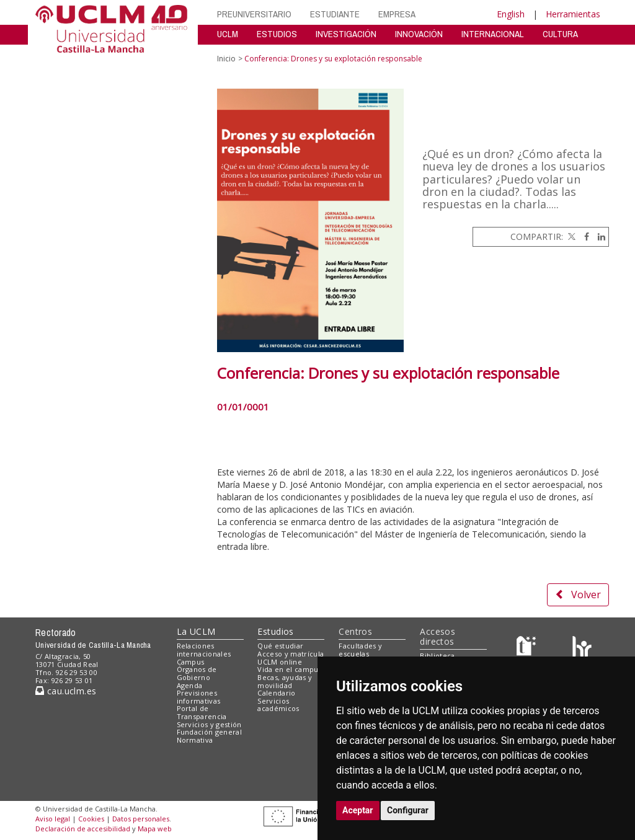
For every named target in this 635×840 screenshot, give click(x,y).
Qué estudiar (280, 646)
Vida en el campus (290, 669)
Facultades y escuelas (360, 650)
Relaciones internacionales (204, 650)
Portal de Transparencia (202, 712)
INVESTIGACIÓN (346, 34)
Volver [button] (578, 595)
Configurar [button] (408, 810)
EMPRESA (397, 14)
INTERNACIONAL (493, 34)
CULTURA (560, 34)
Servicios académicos (278, 705)
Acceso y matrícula (291, 654)
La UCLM (196, 631)
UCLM (228, 34)
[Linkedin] (598, 237)
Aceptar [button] (358, 810)
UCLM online (280, 662)
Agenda (190, 685)
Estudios (275, 631)
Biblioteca (437, 656)
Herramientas (573, 14)
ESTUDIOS (277, 34)
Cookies (91, 819)
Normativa (195, 740)
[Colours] (582, 649)
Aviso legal (53, 819)
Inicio (226, 59)
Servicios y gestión (209, 724)
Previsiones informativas (199, 697)
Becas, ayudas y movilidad (285, 681)
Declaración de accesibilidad (83, 829)
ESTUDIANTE (335, 14)
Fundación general (210, 732)
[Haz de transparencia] (528, 649)
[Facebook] (584, 237)
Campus (191, 662)
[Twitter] (571, 237)
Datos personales (141, 819)
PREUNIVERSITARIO (254, 14)
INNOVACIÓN (419, 34)
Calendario (276, 693)
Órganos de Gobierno (197, 673)
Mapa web (155, 829)
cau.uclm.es (66, 691)
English (511, 14)
